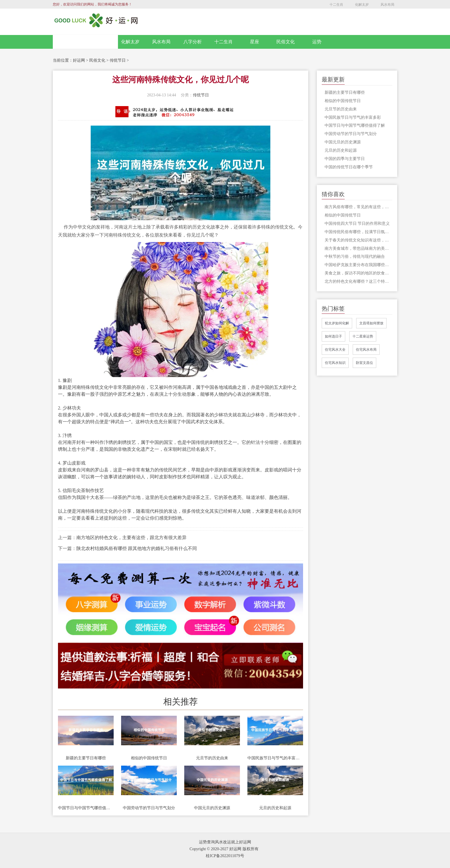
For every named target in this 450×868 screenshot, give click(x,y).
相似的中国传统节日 (149, 758)
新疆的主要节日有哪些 (86, 758)
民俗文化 (286, 42)
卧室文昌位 (364, 363)
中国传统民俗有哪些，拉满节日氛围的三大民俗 (359, 232)
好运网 (79, 60)
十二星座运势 (363, 336)
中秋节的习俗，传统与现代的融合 (355, 257)
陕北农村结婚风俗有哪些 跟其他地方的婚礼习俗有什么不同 (137, 548)
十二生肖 (336, 5)
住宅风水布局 (366, 350)
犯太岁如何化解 (337, 323)
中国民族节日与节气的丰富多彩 (275, 758)
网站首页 (86, 42)
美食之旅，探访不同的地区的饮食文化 (359, 273)
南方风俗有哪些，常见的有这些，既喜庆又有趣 (359, 207)
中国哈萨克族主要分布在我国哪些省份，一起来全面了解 (359, 265)
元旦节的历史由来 (212, 758)
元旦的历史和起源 (275, 808)
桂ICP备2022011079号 (225, 856)
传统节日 (118, 60)
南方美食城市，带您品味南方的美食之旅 (359, 248)
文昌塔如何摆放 (371, 323)
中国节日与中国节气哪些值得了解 (86, 808)
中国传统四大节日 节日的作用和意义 (357, 224)
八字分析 (193, 42)
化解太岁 (362, 5)
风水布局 (387, 5)
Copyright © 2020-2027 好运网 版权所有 (224, 849)
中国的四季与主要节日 (345, 159)
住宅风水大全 (335, 350)
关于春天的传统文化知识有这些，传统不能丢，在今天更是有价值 (359, 240)
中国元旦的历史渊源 (212, 808)
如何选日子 (333, 336)
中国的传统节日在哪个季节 (349, 167)
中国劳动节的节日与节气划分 (149, 808)
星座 (255, 42)
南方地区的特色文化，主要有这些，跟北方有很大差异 (131, 538)
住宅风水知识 (335, 363)
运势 (317, 42)
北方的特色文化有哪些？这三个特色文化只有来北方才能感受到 (359, 281)
